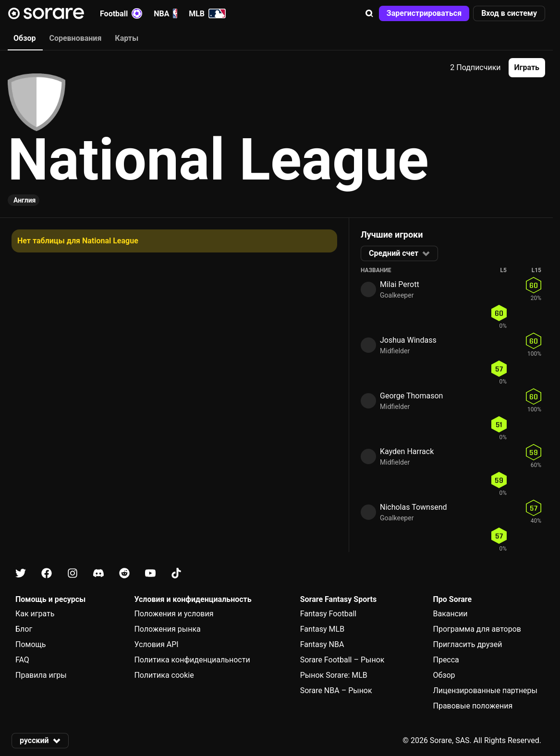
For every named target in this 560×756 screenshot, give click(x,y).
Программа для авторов (477, 629)
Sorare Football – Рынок (342, 660)
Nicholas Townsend (413, 507)
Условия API (156, 644)
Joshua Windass (408, 340)
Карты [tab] (127, 38)
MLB (207, 13)
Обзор (444, 675)
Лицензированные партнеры (485, 690)
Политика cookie (164, 675)
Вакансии (450, 614)
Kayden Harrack (407, 451)
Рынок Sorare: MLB (334, 675)
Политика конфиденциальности (192, 660)
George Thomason (411, 396)
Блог (24, 629)
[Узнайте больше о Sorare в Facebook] (47, 573)
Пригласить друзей (467, 644)
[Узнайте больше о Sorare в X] (21, 573)
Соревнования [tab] (75, 38)
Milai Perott (400, 284)
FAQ (22, 660)
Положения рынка (167, 629)
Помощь (30, 644)
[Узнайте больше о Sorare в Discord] (98, 573)
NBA (165, 13)
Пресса (446, 660)
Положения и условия (174, 614)
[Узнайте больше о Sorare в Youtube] (150, 573)
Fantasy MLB (322, 629)
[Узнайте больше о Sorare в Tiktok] (176, 573)
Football (121, 13)
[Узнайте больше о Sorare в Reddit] (124, 573)
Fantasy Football (328, 614)
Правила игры (41, 675)
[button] (369, 13)
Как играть (35, 614)
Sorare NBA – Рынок (336, 690)
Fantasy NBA (322, 644)
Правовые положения (473, 706)
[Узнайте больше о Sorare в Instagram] (73, 573)
